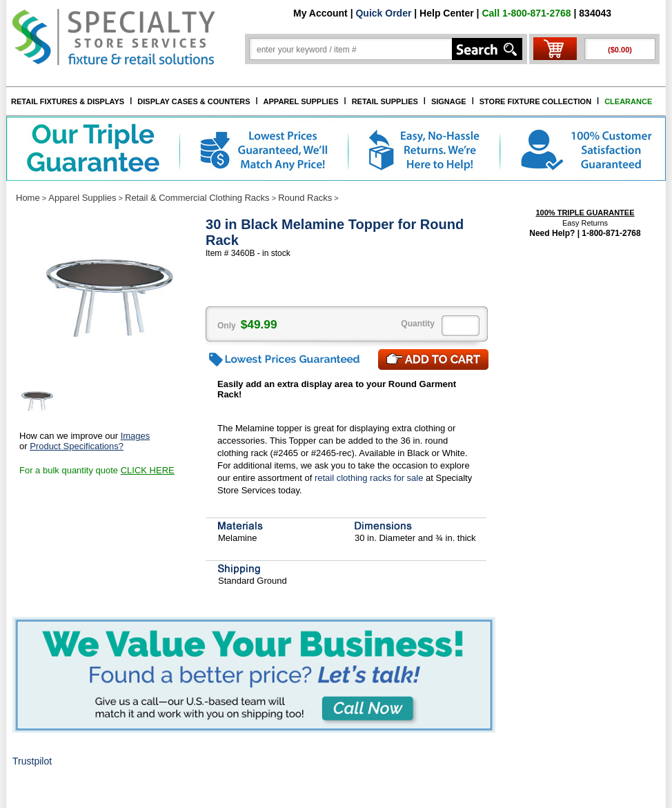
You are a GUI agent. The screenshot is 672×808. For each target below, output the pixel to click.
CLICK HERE (148, 470)
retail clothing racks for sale (369, 478)
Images (136, 436)
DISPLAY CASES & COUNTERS (194, 101)
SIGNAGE (449, 101)
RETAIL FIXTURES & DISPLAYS (68, 101)
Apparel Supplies (82, 198)
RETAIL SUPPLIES (385, 101)
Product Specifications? (77, 446)
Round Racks (305, 198)
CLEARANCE (628, 101)
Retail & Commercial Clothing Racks (197, 198)
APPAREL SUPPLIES (301, 101)
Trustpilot (32, 761)
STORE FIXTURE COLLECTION (535, 101)
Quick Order (383, 13)
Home (28, 198)
